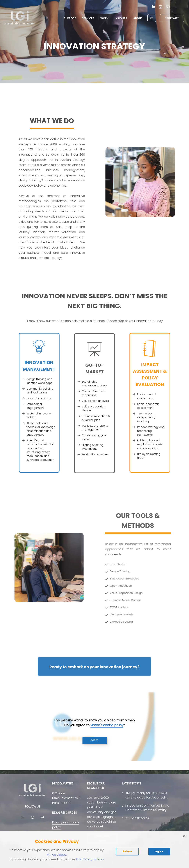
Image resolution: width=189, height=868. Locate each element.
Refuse (127, 851)
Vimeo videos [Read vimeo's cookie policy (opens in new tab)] (57, 855)
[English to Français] (152, 18)
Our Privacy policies (90, 859)
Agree (159, 851)
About (138, 18)
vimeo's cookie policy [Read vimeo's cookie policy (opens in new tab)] (107, 725)
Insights (121, 18)
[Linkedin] (154, 7)
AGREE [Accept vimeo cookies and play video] (94, 740)
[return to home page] (20, 18)
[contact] (168, 7)
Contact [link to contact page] (172, 18)
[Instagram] (161, 7)
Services (88, 18)
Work (104, 18)
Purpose (70, 18)
